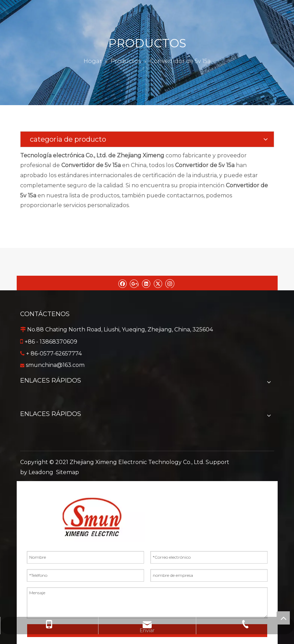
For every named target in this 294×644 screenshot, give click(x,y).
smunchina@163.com (55, 365)
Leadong (41, 472)
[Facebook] (122, 283)
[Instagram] (170, 283)
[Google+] (134, 283)
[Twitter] (158, 283)
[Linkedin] (146, 283)
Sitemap (67, 472)
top (283, 618)
